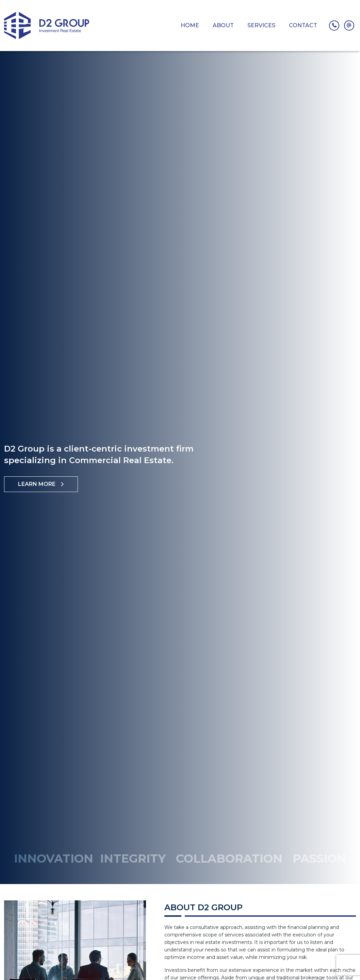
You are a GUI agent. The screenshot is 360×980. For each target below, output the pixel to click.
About (223, 25)
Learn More (41, 484)
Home (190, 25)
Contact (303, 25)
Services (261, 25)
